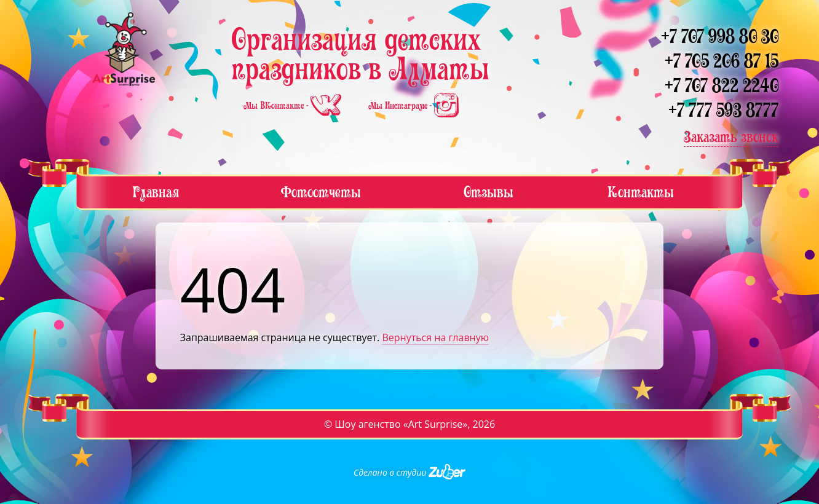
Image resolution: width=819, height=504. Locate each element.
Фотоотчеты (321, 192)
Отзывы (489, 192)
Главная (156, 192)
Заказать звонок (731, 137)
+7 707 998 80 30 (720, 37)
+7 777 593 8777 (723, 110)
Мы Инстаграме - (413, 106)
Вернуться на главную (435, 337)
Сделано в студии (410, 472)
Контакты (641, 192)
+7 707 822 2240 (722, 86)
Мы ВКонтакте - (294, 106)
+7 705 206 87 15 (722, 61)
